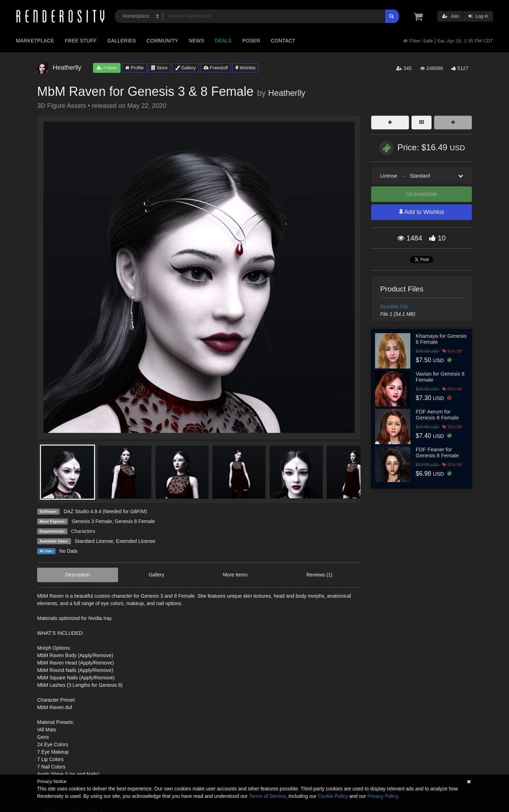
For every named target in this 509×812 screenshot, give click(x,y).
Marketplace (35, 41)
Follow (107, 68)
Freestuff (216, 68)
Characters (83, 531)
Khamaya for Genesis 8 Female (441, 339)
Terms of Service (267, 796)
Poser (251, 41)
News (196, 41)
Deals (223, 41)
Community (163, 41)
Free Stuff (81, 41)
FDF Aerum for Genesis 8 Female (437, 414)
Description (77, 575)
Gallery (186, 68)
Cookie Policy (333, 796)
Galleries (121, 41)
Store (159, 68)
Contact (283, 41)
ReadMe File (394, 307)
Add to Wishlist (422, 212)
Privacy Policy (382, 796)
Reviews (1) (320, 575)
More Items (235, 575)
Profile (134, 68)
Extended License (136, 541)
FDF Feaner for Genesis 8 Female (437, 452)
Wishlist (245, 68)
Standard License (94, 541)
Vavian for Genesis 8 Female (440, 377)
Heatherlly (286, 93)
